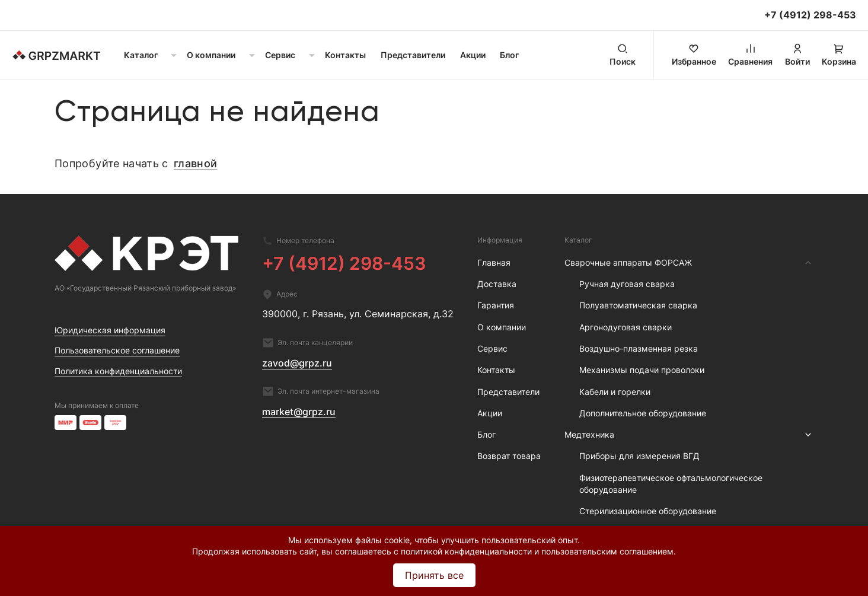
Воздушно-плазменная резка (639, 348)
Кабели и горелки (615, 392)
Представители (413, 55)
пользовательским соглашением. (609, 551)
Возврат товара (509, 456)
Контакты (345, 55)
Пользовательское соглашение (117, 350)
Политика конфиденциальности (118, 371)
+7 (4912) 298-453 (344, 263)
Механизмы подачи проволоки (642, 370)
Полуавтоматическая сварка (638, 305)
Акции (473, 55)
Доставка (497, 284)
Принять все (434, 575)
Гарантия (496, 305)
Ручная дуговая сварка (627, 284)
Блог (509, 55)
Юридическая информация (110, 330)
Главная (494, 262)
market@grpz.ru (299, 412)
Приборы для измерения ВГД (639, 456)
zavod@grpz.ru (297, 363)
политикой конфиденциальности (466, 551)
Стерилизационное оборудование (648, 511)
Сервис (492, 348)
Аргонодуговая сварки (626, 327)
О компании (502, 327)
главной (196, 163)
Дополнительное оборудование (643, 413)
